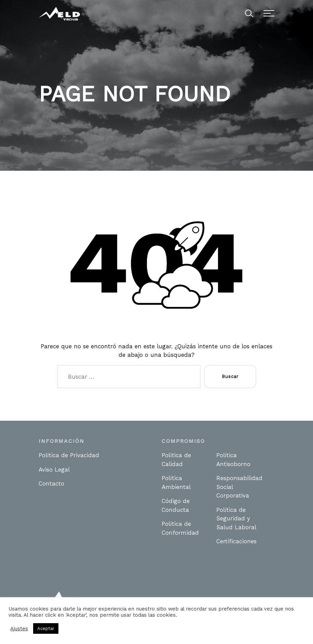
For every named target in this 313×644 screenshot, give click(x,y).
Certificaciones (236, 541)
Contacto (51, 484)
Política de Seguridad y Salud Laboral (236, 519)
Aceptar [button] (46, 628)
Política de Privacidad (69, 455)
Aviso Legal (54, 470)
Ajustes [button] (19, 629)
